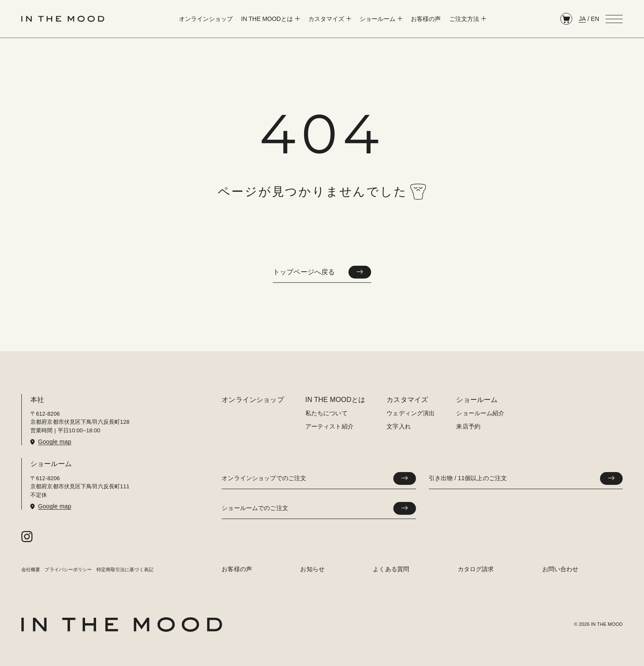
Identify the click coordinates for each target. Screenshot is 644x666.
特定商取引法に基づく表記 (125, 569)
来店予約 (468, 426)
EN (595, 19)
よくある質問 (391, 569)
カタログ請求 (476, 569)
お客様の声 (237, 569)
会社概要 (31, 569)
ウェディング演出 (411, 413)
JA (582, 19)
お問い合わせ (561, 569)
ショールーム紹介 (480, 413)
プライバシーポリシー (68, 569)
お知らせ (312, 569)
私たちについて (326, 413)
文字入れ (399, 426)
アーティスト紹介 (329, 426)
